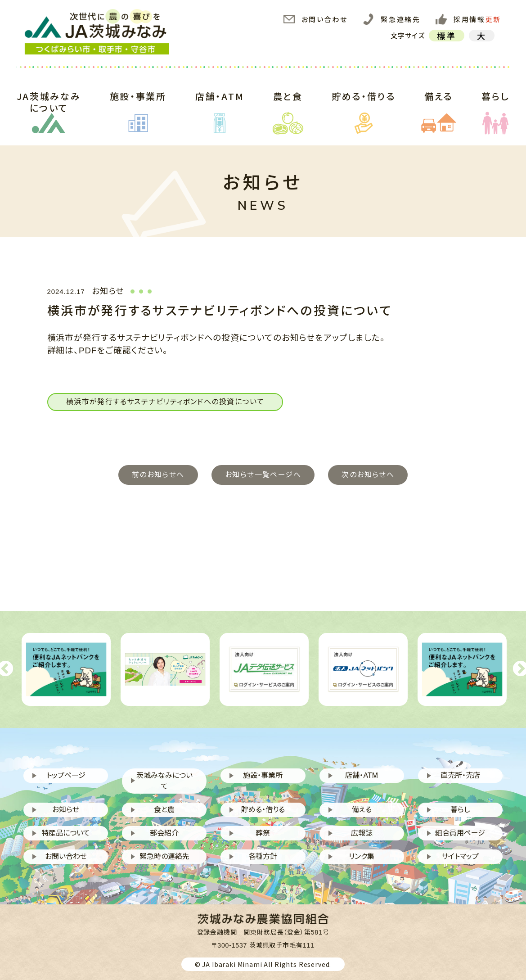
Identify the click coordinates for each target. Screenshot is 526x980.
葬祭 (263, 833)
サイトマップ (460, 856)
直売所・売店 (460, 775)
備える (438, 107)
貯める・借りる (364, 107)
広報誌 (362, 833)
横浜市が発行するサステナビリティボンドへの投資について (165, 402)
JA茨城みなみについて (49, 107)
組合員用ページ (460, 833)
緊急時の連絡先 (164, 856)
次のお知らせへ (368, 475)
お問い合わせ (316, 19)
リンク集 (362, 856)
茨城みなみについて (164, 781)
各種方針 (263, 856)
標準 (446, 36)
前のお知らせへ (158, 475)
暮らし (495, 107)
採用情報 (468, 19)
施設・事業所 (138, 107)
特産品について (66, 833)
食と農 (164, 810)
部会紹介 (164, 833)
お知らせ (66, 810)
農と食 (288, 107)
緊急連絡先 (392, 19)
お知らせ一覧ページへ (263, 475)
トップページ (66, 775)
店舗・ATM (220, 107)
